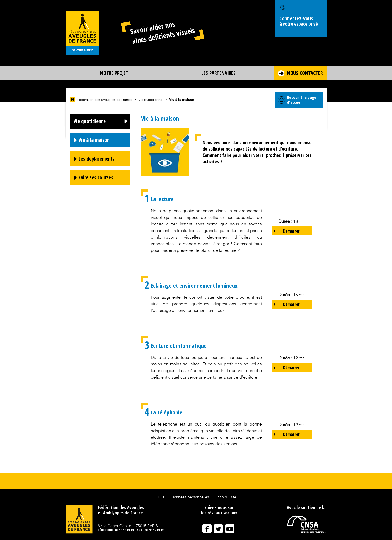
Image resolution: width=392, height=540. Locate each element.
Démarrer (291, 231)
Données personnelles (190, 497)
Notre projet (114, 73)
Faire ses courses (96, 177)
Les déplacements (96, 159)
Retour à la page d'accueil (297, 100)
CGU (160, 497)
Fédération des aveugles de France (104, 100)
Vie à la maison (94, 140)
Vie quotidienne (90, 121)
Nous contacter (305, 73)
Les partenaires (219, 73)
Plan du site (226, 497)
